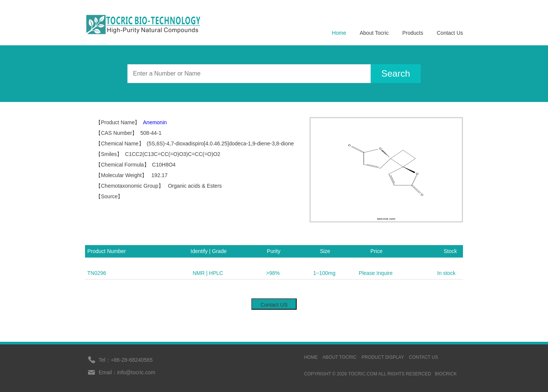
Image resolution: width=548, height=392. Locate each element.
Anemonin (155, 122)
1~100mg (324, 273)
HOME (311, 357)
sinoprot (451, 357)
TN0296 (97, 273)
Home (339, 33)
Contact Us (450, 33)
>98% (273, 273)
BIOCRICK (446, 374)
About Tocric (374, 33)
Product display (383, 357)
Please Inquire (376, 273)
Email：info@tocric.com (127, 372)
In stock (446, 273)
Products (413, 33)
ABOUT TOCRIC (339, 357)
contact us (423, 357)
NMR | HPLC (208, 273)
